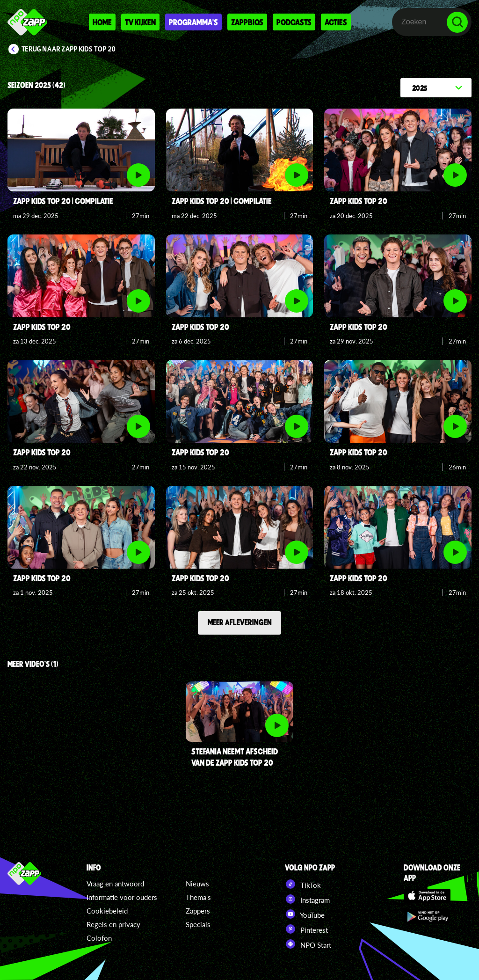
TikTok (303, 884)
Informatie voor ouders (122, 897)
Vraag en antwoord (115, 884)
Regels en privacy (113, 924)
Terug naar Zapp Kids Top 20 (69, 49)
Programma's (193, 22)
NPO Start (308, 944)
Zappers (198, 911)
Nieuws (197, 884)
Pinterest (306, 929)
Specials (198, 924)
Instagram (307, 899)
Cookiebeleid (107, 911)
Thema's (198, 897)
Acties (336, 22)
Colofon (99, 938)
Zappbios (247, 22)
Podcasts (294, 22)
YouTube (305, 914)
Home (102, 22)
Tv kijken (140, 22)
